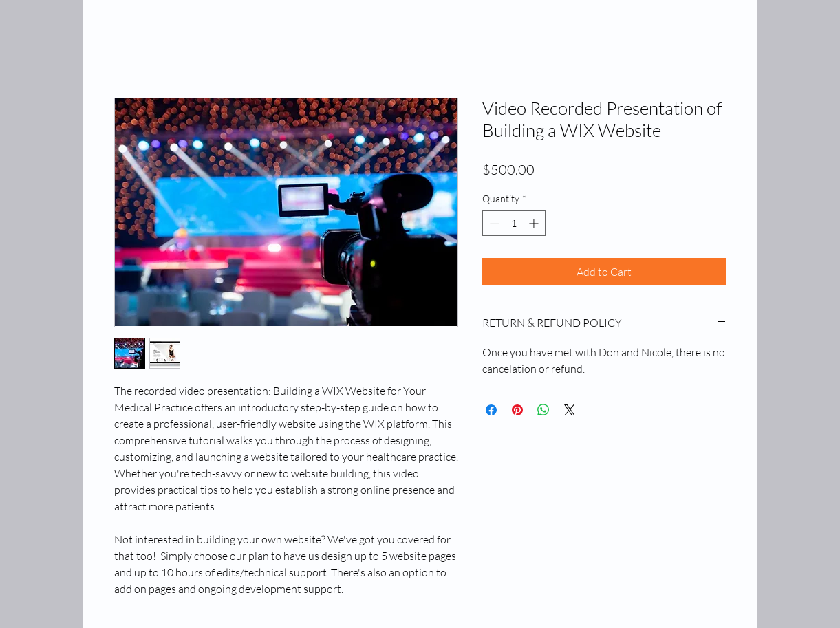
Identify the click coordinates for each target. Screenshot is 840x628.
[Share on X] (570, 410)
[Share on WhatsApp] (543, 410)
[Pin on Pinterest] (517, 410)
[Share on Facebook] (491, 410)
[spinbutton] (514, 223)
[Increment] (535, 223)
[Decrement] (493, 223)
